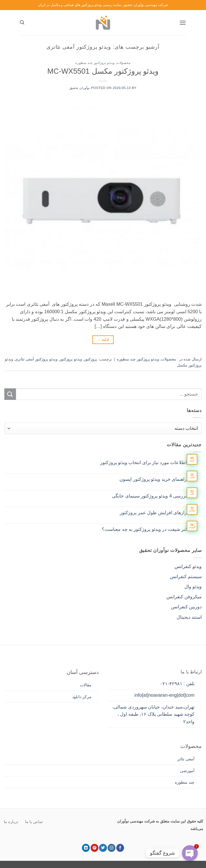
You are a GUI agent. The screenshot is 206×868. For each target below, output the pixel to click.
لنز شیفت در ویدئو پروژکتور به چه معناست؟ (144, 529)
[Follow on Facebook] (120, 848)
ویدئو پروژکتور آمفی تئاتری (36, 359)
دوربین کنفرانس (186, 607)
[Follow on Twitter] (103, 848)
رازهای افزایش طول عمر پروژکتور (153, 513)
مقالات (86, 685)
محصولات (123, 63)
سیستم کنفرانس (186, 577)
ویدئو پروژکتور (71, 359)
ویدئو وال (193, 587)
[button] (183, 23)
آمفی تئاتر (186, 759)
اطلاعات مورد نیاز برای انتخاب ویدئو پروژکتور (144, 463)
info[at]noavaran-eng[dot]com (164, 695)
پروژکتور (91, 359)
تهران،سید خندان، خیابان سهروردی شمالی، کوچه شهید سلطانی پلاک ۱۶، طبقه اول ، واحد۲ (153, 714)
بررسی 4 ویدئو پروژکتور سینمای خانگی (149, 496)
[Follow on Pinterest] (94, 848)
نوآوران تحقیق (80, 88)
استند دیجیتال (189, 617)
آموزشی (187, 771)
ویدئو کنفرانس (188, 566)
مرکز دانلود (82, 697)
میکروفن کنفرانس (184, 597)
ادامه (103, 340)
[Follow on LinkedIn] (86, 848)
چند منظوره (185, 782)
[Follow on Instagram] (112, 848)
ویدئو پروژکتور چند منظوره (95, 63)
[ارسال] (10, 394)
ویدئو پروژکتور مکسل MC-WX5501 (103, 71)
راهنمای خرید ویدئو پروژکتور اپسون (153, 479)
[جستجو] (22, 22)
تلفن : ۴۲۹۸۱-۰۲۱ (177, 684)
